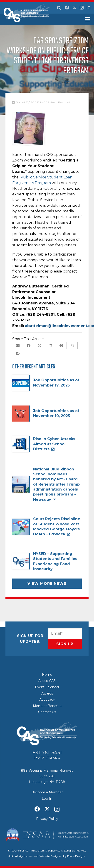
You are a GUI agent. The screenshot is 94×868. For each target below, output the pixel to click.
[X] (74, 7)
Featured (64, 102)
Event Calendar (47, 687)
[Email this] (18, 346)
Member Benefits (47, 706)
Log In (47, 799)
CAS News (50, 102)
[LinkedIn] (89, 7)
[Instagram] (82, 8)
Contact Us (47, 712)
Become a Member (47, 792)
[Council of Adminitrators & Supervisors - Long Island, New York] (27, 13)
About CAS (47, 681)
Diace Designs (76, 856)
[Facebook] (67, 7)
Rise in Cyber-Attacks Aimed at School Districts (54, 444)
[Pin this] (61, 346)
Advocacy (47, 700)
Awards (47, 693)
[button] (59, 8)
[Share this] (29, 346)
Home (47, 675)
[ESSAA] (47, 835)
